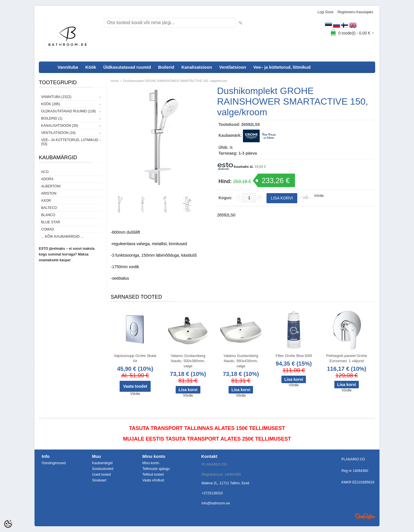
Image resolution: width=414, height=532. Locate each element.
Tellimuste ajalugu (156, 469)
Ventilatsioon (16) (58, 133)
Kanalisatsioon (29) (60, 126)
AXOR (46, 201)
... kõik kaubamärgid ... (62, 237)
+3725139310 (212, 493)
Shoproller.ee (365, 516)
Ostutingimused (54, 463)
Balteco (49, 208)
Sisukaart (99, 480)
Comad (48, 229)
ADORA (47, 179)
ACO (45, 172)
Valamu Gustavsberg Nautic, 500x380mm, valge (188, 361)
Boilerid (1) (52, 118)
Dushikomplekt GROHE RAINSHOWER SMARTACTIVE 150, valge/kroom (175, 81)
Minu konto (151, 463)
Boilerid (166, 67)
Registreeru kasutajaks (355, 12)
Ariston (49, 193)
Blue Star (51, 222)
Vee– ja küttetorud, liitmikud (282, 67)
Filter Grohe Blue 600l (294, 356)
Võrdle (319, 196)
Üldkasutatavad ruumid (127, 67)
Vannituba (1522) (56, 97)
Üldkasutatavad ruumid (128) (68, 111)
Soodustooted (103, 469)
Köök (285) (51, 104)
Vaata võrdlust (153, 480)
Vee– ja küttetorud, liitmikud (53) (70, 142)
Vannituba (68, 67)
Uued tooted (101, 475)
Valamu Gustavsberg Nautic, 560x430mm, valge (241, 361)
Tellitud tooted (153, 475)
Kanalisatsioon (197, 67)
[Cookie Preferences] (8, 524)
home (115, 81)
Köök (91, 67)
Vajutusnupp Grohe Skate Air (135, 358)
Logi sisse (326, 12)
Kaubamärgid (102, 463)
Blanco (48, 215)
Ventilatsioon (233, 67)
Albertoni (51, 186)
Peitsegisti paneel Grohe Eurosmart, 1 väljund (347, 358)
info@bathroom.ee (216, 503)
